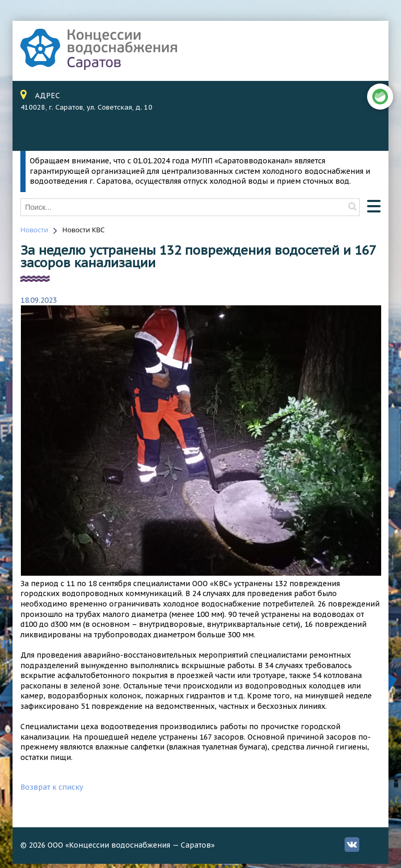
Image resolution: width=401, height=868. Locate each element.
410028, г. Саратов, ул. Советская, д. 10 (86, 107)
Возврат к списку (52, 787)
